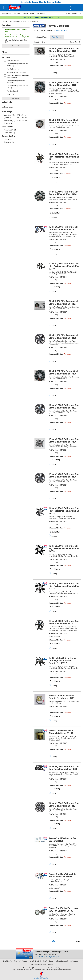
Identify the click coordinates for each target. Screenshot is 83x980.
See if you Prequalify (53, 957)
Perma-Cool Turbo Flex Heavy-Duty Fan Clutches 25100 (64, 910)
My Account (75, 961)
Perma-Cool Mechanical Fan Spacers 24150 (63, 840)
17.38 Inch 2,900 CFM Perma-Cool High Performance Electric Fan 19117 (63, 661)
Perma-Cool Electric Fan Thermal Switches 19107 (61, 732)
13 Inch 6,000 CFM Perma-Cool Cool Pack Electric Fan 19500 (64, 768)
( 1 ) (56, 782)
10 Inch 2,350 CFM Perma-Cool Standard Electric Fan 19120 (64, 84)
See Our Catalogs (21, 961)
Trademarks (67, 970)
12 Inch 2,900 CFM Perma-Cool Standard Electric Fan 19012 (64, 622)
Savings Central (28, 13)
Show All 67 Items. (61, 30)
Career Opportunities (39, 964)
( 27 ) (56, 170)
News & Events (35, 961)
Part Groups (57, 37)
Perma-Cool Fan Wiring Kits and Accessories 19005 (62, 875)
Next (78, 941)
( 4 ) (56, 854)
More (50, 964)
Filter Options (7, 127)
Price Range (7, 112)
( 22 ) (56, 315)
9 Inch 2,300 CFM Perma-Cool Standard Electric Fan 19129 (63, 372)
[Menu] (4, 8)
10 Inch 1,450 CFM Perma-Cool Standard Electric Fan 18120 (64, 475)
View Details (39, 957)
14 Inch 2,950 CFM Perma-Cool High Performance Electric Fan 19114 (64, 511)
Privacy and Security (40, 968)
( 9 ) (56, 709)
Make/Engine (7, 107)
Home (5, 21)
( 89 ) (56, 100)
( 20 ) (56, 453)
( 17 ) (56, 817)
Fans (24, 21)
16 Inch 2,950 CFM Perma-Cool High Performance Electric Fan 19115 (64, 548)
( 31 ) (56, 134)
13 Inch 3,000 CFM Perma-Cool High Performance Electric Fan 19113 (64, 586)
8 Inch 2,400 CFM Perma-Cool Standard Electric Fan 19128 (63, 121)
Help (45, 961)
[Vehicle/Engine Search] (71, 8)
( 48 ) (56, 62)
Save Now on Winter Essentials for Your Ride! (41, 17)
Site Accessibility (54, 968)
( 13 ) (56, 385)
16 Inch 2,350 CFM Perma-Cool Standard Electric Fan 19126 (64, 440)
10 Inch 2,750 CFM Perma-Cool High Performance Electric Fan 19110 (64, 266)
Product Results (33, 21)
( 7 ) (56, 280)
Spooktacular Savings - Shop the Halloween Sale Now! (41, 2)
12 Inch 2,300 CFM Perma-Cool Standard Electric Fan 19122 (64, 50)
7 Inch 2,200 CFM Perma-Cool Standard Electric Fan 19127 (63, 303)
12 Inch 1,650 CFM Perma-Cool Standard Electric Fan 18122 (64, 406)
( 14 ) (56, 488)
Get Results (16, 46)
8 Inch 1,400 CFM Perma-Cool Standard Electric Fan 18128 (63, 337)
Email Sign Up (8, 961)
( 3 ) (56, 242)
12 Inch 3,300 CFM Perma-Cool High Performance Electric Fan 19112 (64, 157)
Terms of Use (28, 968)
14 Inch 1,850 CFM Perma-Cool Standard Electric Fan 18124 (64, 805)
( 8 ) (56, 351)
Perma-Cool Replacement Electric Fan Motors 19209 (62, 697)
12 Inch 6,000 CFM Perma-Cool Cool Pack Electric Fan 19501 (64, 228)
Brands (17, 13)
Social (52, 961)
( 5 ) (56, 922)
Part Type (6, 57)
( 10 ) (56, 600)
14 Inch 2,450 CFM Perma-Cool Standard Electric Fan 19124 (64, 193)
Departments (7, 14)
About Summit (62, 961)
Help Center (40, 13)
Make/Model (7, 102)
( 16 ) (56, 205)
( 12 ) (56, 419)
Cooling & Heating (15, 21)
